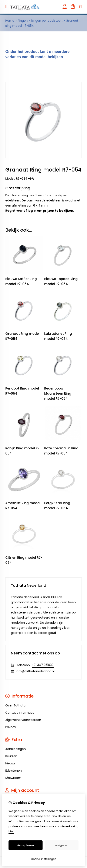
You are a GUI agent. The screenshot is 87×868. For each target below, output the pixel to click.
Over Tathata (15, 705)
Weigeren (62, 845)
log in (32, 211)
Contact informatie (20, 713)
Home (10, 21)
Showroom (13, 778)
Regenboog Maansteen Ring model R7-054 (58, 393)
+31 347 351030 (43, 665)
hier (11, 831)
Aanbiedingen (16, 749)
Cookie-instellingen (43, 859)
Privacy (11, 727)
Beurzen (11, 756)
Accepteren (26, 845)
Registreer (14, 211)
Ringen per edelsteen (47, 21)
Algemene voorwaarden (23, 720)
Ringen (23, 21)
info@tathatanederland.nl (35, 671)
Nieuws (10, 763)
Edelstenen (14, 771)
